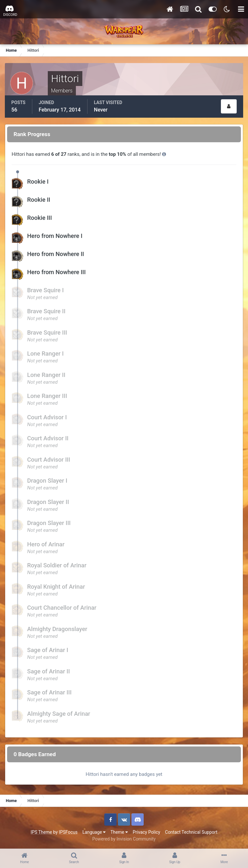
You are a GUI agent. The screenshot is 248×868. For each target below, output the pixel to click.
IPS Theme (41, 832)
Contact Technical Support (191, 832)
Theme (119, 832)
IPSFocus (68, 832)
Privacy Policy (146, 832)
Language (94, 832)
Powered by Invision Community (124, 839)
